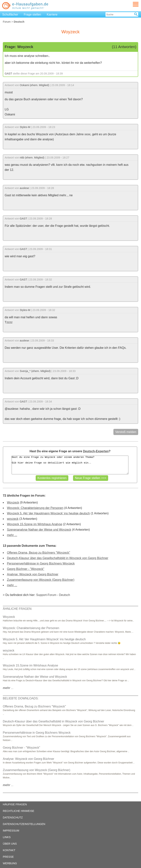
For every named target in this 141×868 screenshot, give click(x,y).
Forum (7, 22)
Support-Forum (46, 595)
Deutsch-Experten (96, 451)
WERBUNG (10, 863)
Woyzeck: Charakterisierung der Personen (35, 508)
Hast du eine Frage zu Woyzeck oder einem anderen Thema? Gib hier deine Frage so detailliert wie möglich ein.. (70, 465)
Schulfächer (10, 15)
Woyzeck (13, 502)
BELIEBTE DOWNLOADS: (21, 698)
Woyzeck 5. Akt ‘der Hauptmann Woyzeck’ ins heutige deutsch (48, 513)
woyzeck (13, 519)
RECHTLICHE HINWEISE (18, 811)
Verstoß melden (126, 432)
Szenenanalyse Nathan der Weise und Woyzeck (39, 530)
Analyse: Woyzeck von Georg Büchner (33, 574)
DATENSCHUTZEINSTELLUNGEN (24, 824)
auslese (24, 188)
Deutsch (64, 595)
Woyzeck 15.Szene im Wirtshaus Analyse (35, 524)
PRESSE (8, 857)
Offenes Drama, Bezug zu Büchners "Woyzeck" (38, 553)
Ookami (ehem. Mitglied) (34, 85)
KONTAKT (9, 850)
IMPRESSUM (11, 831)
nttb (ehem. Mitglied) (32, 158)
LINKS (7, 837)
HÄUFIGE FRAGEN (15, 804)
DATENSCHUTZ (13, 817)
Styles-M (25, 127)
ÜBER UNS (10, 844)
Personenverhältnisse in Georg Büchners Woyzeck (41, 563)
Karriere (52, 15)
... (8, 688)
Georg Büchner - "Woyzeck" (26, 569)
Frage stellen (33, 15)
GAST (8, 74)
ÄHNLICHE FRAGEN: (17, 609)
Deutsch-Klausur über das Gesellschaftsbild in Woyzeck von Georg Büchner (58, 558)
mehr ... (12, 535)
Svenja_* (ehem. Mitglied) (35, 371)
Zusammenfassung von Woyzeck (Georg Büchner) (41, 580)
